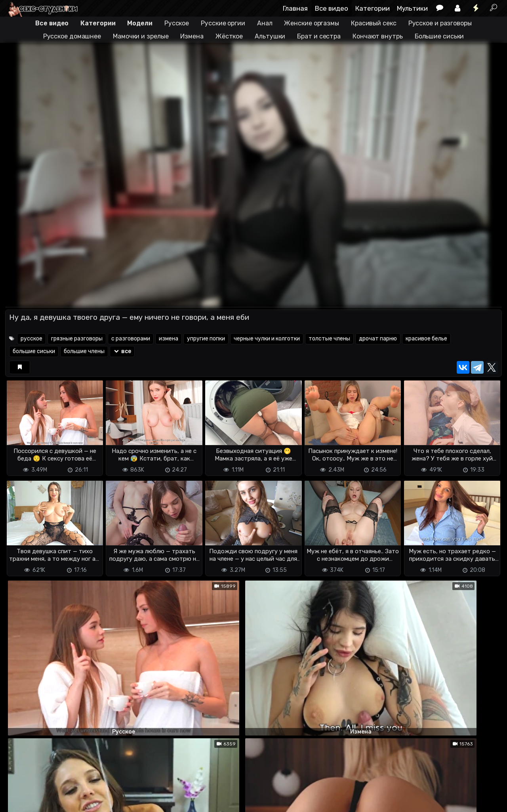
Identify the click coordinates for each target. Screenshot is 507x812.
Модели (140, 23)
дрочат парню (378, 339)
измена (169, 339)
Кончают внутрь (378, 36)
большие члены (84, 351)
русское (31, 339)
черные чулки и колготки (267, 339)
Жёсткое (229, 36)
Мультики (412, 8)
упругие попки (206, 339)
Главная (295, 8)
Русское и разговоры (440, 23)
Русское (177, 23)
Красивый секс (374, 23)
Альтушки (270, 36)
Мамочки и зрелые (141, 36)
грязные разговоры (77, 339)
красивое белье (426, 339)
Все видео (332, 8)
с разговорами (131, 339)
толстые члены (329, 339)
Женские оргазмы (312, 23)
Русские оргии (223, 23)
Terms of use (46, 792)
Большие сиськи (439, 36)
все (122, 351)
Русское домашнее (72, 36)
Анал (265, 23)
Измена (192, 36)
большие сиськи (34, 351)
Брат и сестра (319, 36)
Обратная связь (88, 792)
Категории (373, 8)
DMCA (18, 792)
